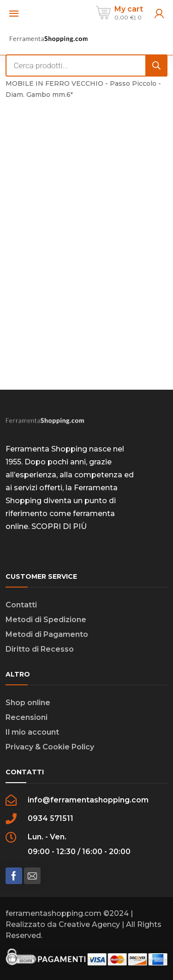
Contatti (21, 605)
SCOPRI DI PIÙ (59, 526)
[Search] (156, 65)
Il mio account (32, 732)
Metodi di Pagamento (47, 634)
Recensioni (27, 717)
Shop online (28, 703)
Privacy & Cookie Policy (50, 747)
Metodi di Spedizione (46, 620)
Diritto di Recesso (40, 649)
